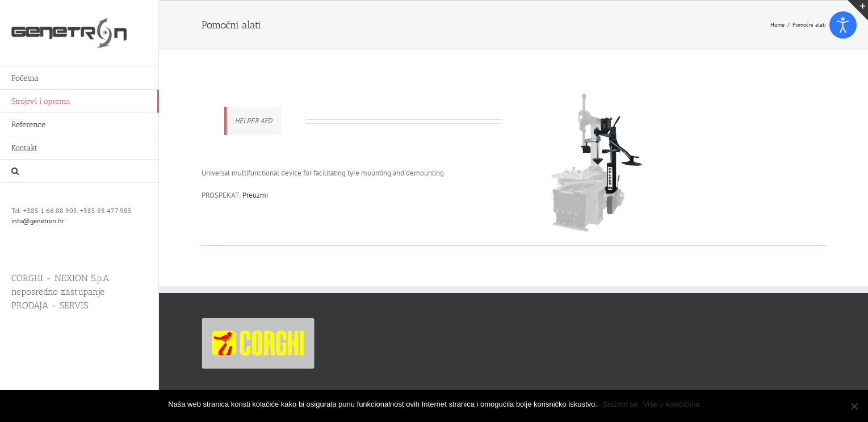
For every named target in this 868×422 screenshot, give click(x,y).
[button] (79, 171)
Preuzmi (255, 195)
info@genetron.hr (38, 221)
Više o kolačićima (672, 404)
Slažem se (620, 404)
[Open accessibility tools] (843, 25)
